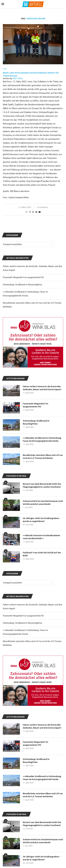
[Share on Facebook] (30, 212)
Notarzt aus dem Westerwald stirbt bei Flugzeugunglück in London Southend (42, 824)
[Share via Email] (40, 212)
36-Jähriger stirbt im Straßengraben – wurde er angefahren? (42, 858)
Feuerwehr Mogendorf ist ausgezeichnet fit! (23, 616)
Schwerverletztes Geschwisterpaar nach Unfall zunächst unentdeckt (43, 841)
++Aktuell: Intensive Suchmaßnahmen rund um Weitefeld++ (41, 537)
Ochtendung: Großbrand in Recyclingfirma (22, 623)
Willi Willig (18, 78)
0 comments (42, 207)
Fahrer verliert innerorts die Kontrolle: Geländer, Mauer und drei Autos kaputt (42, 726)
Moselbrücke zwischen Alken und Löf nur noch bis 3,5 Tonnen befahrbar (43, 795)
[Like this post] (26, 212)
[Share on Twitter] (33, 212)
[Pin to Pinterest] (36, 212)
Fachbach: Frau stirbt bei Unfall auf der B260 (42, 554)
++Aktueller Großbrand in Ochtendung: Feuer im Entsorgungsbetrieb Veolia (42, 778)
